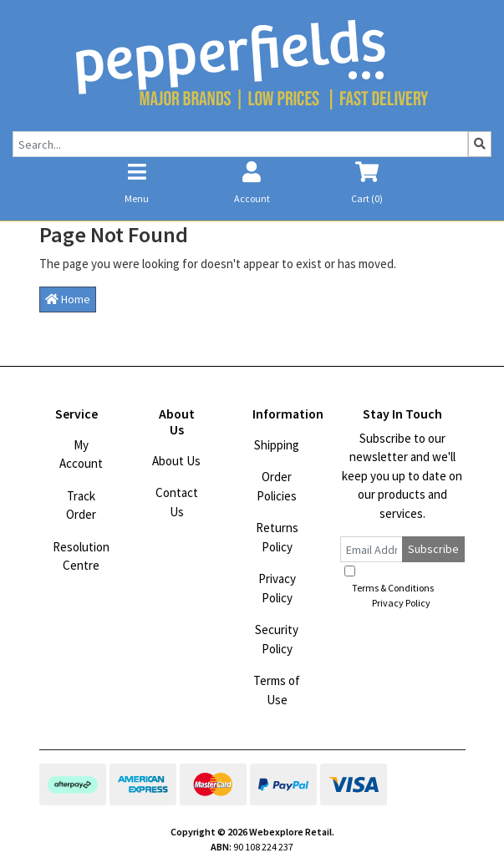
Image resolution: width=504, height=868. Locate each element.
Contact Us (177, 502)
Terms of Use (277, 690)
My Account (81, 454)
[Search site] (480, 144)
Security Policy (277, 639)
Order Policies (277, 486)
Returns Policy (277, 537)
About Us (176, 461)
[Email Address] (372, 549)
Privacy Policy (277, 588)
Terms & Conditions (393, 588)
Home (68, 299)
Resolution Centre (81, 556)
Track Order (81, 505)
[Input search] (240, 144)
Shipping (277, 445)
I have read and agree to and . (402, 587)
